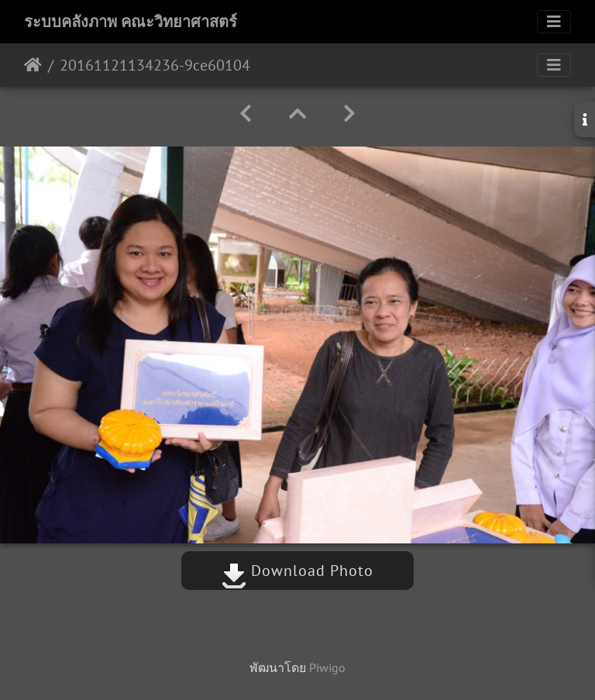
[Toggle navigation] (554, 22)
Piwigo (327, 667)
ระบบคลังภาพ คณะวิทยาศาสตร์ (131, 22)
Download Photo (297, 571)
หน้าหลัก (33, 65)
